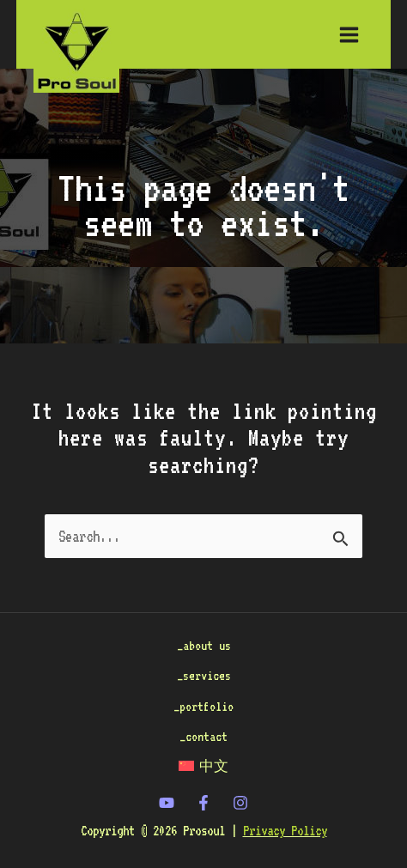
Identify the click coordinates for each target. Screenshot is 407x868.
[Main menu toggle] (349, 34)
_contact (203, 736)
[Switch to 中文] (203, 766)
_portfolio (203, 706)
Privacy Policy (285, 831)
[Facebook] (203, 803)
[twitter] (167, 803)
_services (204, 675)
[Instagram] (240, 803)
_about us (204, 645)
